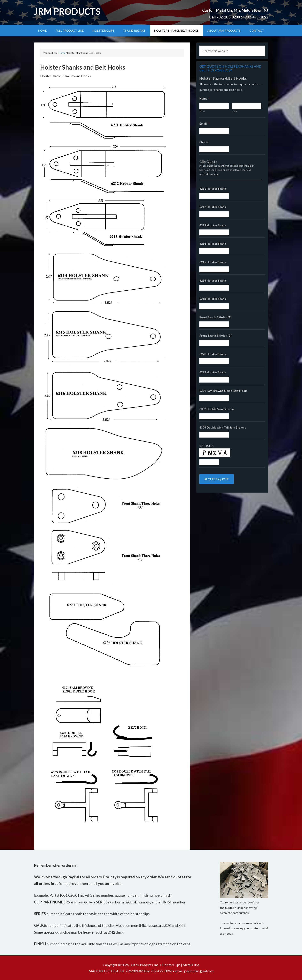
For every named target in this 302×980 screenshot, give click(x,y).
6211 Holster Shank (213, 189)
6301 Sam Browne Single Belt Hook (223, 391)
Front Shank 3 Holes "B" (216, 335)
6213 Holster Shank (213, 225)
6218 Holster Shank (213, 299)
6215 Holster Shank (213, 262)
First (202, 111)
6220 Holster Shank (213, 354)
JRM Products (67, 11)
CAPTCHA (206, 446)
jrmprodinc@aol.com (199, 971)
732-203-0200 (228, 17)
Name (205, 98)
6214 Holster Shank (213, 244)
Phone (204, 142)
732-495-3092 (256, 17)
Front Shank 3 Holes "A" (215, 317)
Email (204, 123)
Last (235, 111)
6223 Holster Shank (213, 372)
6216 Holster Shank (213, 280)
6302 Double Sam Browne (217, 409)
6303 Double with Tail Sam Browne (223, 427)
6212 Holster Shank (213, 207)
